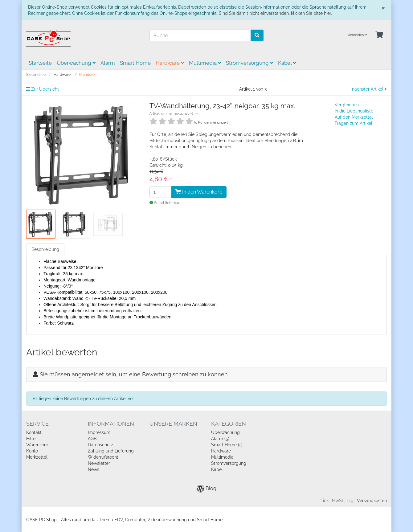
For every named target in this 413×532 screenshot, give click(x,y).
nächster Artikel (369, 89)
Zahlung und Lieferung (111, 451)
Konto (32, 451)
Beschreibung (45, 249)
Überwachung (76, 63)
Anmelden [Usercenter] (357, 35)
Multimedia (205, 63)
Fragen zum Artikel (354, 123)
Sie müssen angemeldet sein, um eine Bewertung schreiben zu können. (134, 374)
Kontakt (34, 432)
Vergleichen (347, 105)
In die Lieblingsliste (354, 111)
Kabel (287, 63)
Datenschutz (100, 445)
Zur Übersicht (43, 89)
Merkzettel (37, 457)
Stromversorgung (249, 63)
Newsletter (99, 463)
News (94, 469)
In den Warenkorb (199, 192)
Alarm (108, 63)
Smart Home (135, 63)
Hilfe (31, 439)
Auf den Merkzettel (354, 117)
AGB (92, 439)
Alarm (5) (220, 439)
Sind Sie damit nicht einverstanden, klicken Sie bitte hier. (275, 13)
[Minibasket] (379, 35)
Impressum (99, 432)
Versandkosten (372, 501)
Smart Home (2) (227, 445)
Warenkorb (37, 445)
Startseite (40, 63)
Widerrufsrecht (103, 457)
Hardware (170, 63)
